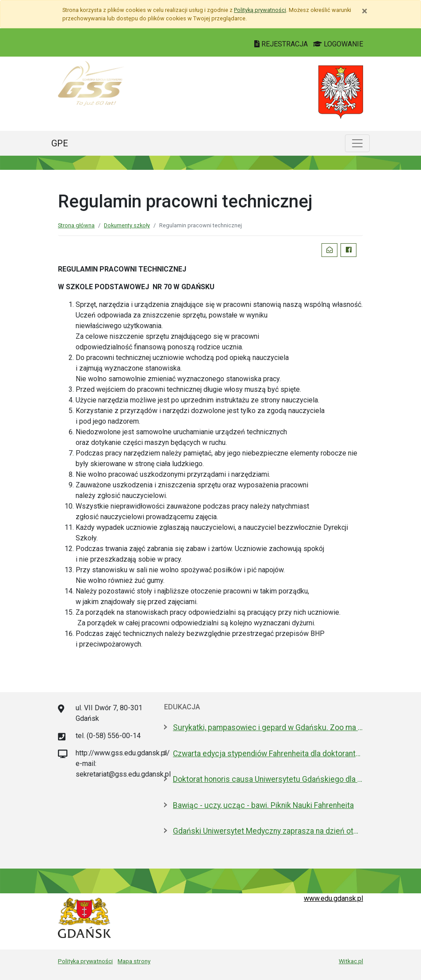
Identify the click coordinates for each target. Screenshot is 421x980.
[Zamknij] (365, 11)
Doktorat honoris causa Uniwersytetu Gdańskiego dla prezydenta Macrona (268, 779)
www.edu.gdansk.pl (333, 898)
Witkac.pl (351, 961)
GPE (60, 143)
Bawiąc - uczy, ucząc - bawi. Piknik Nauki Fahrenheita (263, 805)
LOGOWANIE (338, 44)
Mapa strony (134, 961)
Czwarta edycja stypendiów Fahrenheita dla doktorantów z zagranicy (268, 754)
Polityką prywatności (260, 10)
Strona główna (76, 225)
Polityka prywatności (85, 961)
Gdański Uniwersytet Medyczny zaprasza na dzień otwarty (268, 831)
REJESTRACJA (282, 44)
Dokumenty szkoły (127, 225)
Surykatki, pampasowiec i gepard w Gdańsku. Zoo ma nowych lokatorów (268, 727)
